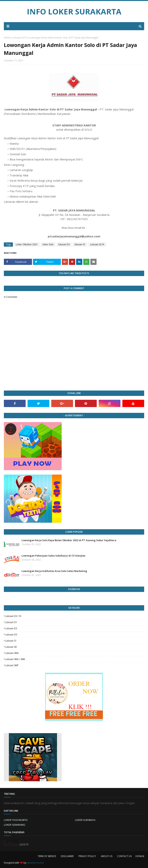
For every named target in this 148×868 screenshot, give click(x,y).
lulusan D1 (11, 622)
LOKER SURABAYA (85, 820)
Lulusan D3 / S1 (13, 616)
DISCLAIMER (67, 856)
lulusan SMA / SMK (15, 659)
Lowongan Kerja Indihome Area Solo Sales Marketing (54, 571)
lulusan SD (11, 647)
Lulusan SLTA (20, 38)
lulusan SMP (12, 665)
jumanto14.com (35, 863)
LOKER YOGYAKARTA (16, 820)
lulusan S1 (80, 244)
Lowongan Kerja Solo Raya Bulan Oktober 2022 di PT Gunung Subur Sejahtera (69, 540)
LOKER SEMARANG (15, 825)
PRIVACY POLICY (87, 856)
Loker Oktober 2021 (27, 244)
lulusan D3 (64, 244)
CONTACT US (124, 856)
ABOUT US (107, 856)
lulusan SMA (12, 653)
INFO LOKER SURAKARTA (74, 11)
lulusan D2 (11, 628)
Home (7, 38)
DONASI (140, 856)
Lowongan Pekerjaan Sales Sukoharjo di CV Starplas (53, 556)
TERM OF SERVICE (47, 856)
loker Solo (48, 244)
